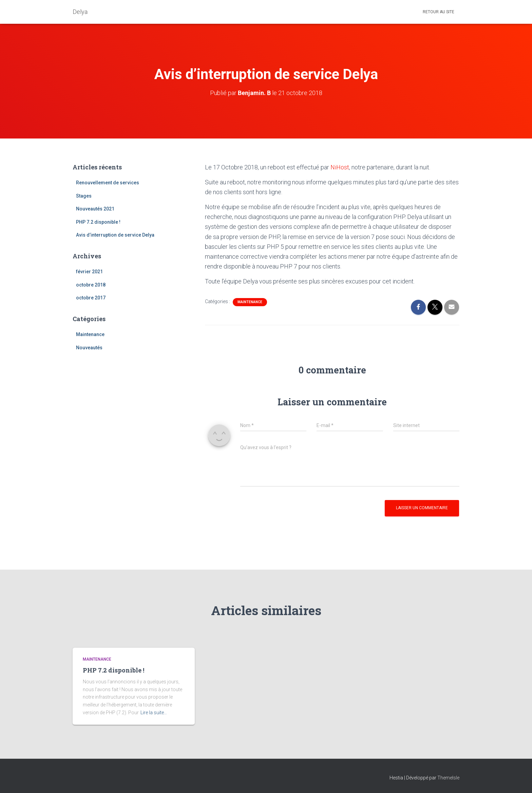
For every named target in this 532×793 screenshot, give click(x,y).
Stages (84, 196)
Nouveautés (89, 348)
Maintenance (90, 334)
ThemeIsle (448, 778)
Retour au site (439, 12)
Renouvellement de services (108, 183)
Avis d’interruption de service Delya (115, 235)
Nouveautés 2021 (95, 209)
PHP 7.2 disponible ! (98, 222)
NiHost (340, 167)
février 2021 (89, 272)
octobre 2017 (91, 298)
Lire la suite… (154, 713)
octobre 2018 (91, 285)
